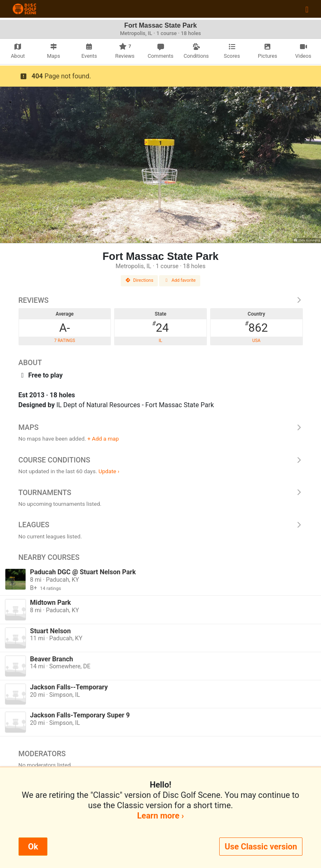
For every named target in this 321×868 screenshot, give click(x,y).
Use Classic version (261, 847)
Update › (109, 471)
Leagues (161, 525)
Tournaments (161, 493)
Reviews (161, 300)
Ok (33, 847)
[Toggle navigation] (307, 9)
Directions (139, 280)
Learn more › (160, 816)
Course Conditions (161, 460)
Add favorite (180, 280)
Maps (161, 427)
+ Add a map (103, 439)
